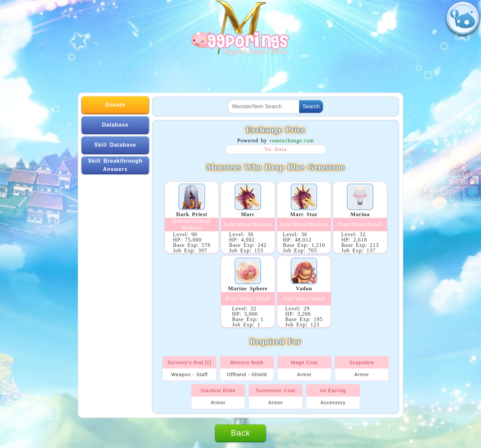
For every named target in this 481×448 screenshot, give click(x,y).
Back (240, 433)
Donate (115, 105)
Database (115, 125)
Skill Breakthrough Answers (115, 165)
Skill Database (115, 145)
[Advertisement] (240, 71)
